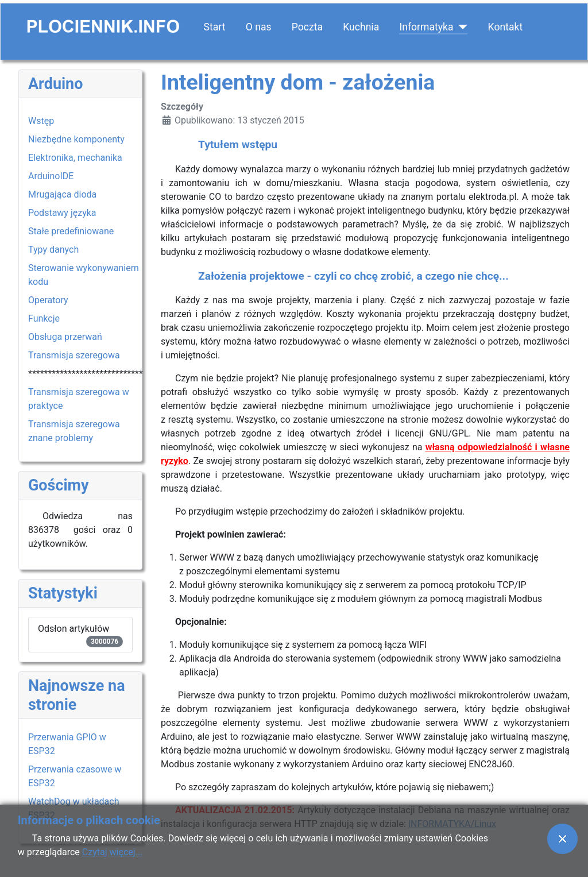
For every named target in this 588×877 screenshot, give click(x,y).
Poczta (307, 27)
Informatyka (426, 27)
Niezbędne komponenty (76, 139)
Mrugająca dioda (62, 194)
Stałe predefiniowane (71, 231)
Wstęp (41, 121)
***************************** (86, 374)
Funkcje (44, 318)
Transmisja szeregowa (74, 355)
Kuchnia (361, 27)
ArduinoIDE (51, 176)
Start (215, 27)
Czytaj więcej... (112, 852)
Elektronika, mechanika (75, 158)
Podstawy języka (62, 213)
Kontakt (506, 27)
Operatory (48, 300)
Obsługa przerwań (65, 337)
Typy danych (53, 250)
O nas (259, 27)
